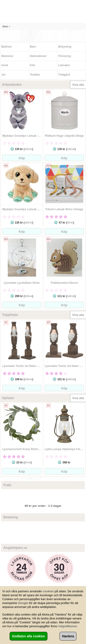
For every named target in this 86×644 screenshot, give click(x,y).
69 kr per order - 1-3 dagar (43, 506)
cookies (48, 591)
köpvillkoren (68, 626)
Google (23, 603)
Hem (5, 26)
